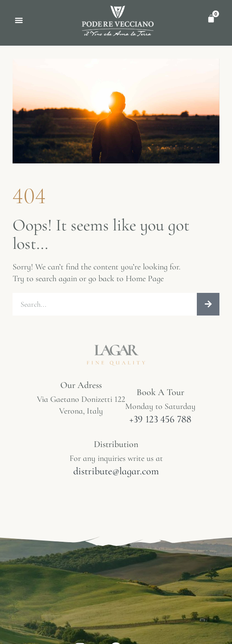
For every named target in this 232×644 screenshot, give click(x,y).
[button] (19, 20)
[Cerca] (208, 304)
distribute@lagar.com (116, 471)
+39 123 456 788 (160, 419)
